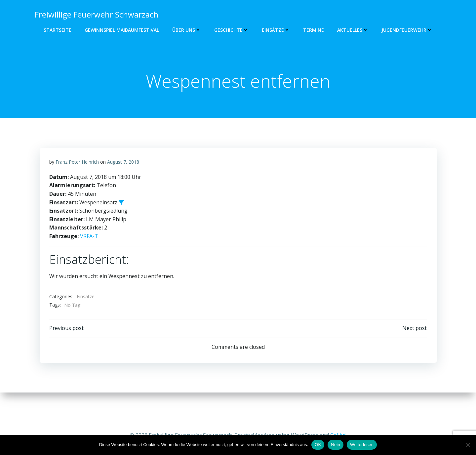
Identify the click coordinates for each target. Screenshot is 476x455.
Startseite (58, 30)
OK (318, 445)
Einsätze (276, 30)
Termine (314, 30)
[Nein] (468, 445)
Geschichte (231, 30)
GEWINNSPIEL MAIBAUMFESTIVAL (122, 30)
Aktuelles (353, 30)
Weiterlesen (362, 445)
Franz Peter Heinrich (77, 185)
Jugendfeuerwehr (407, 30)
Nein (336, 445)
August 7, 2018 (123, 185)
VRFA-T (89, 259)
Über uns (187, 30)
